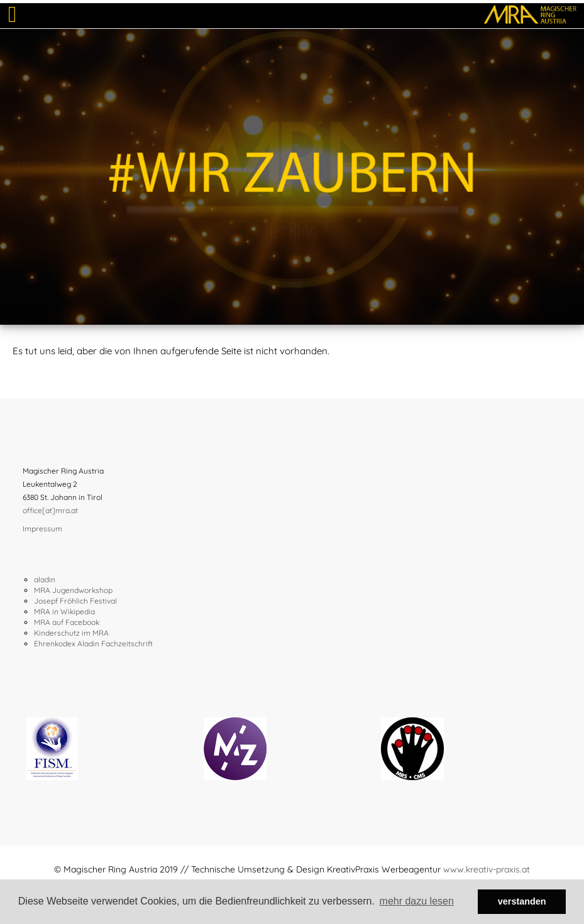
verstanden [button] (522, 901)
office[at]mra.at (50, 510)
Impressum (42, 529)
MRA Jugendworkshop (73, 590)
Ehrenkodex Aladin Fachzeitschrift (93, 644)
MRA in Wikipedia (64, 611)
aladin (45, 579)
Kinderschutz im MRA (71, 633)
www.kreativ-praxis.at (487, 869)
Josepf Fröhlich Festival (75, 601)
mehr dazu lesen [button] (417, 901)
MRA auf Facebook (67, 622)
